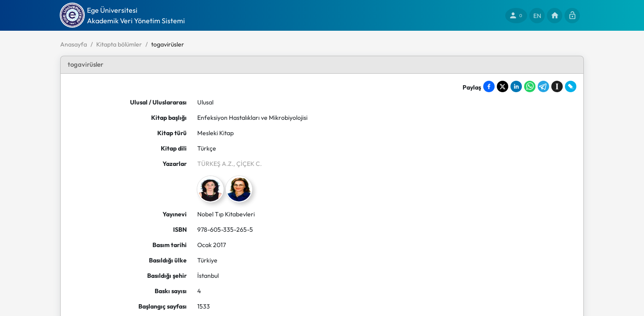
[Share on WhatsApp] (530, 86)
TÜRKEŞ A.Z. (215, 164)
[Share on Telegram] (543, 86)
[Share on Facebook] (489, 86)
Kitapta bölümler (119, 44)
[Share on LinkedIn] (516, 86)
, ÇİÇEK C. (248, 164)
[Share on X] (503, 86)
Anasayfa (74, 44)
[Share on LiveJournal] (571, 86)
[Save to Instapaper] (557, 86)
